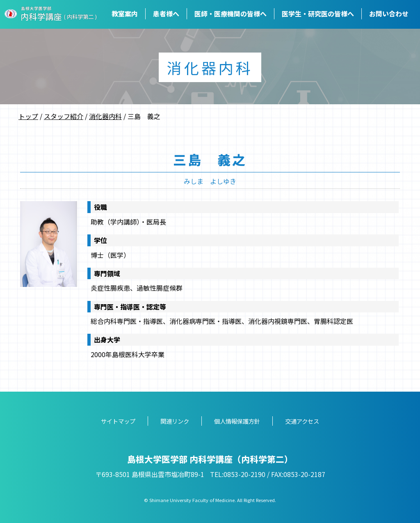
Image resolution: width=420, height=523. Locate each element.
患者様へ (166, 14)
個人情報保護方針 (237, 421)
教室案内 (125, 14)
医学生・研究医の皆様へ (318, 14)
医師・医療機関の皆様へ (231, 14)
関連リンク (175, 421)
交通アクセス (302, 421)
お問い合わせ (389, 14)
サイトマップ (118, 421)
